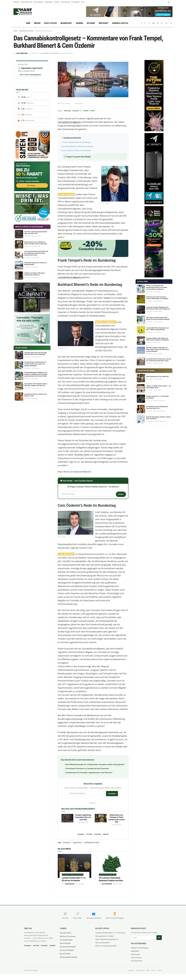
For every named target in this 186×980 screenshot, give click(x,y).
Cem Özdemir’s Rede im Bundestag (77, 151)
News (28, 23)
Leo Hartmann (107, 884)
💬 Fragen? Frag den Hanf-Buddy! (77, 157)
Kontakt (153, 970)
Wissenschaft (66, 23)
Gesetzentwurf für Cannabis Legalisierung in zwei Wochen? (89, 773)
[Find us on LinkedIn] (162, 23)
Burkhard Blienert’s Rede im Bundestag (78, 146)
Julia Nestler (22, 53)
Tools (83, 2)
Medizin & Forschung (68, 936)
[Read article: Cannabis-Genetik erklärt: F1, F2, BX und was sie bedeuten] (75, 866)
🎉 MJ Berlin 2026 (27, 2)
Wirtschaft (104, 23)
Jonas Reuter (69, 884)
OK (159, 938)
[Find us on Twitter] (149, 23)
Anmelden (112, 794)
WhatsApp (67, 111)
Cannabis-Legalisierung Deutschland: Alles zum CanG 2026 (83, 817)
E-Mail (92, 111)
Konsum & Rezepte (67, 950)
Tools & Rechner (137, 961)
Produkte (57, 2)
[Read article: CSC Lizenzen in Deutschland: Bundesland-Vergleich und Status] (112, 866)
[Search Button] (172, 23)
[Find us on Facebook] (141, 23)
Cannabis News (66, 933)
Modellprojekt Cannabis (92, 843)
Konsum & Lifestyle (120, 23)
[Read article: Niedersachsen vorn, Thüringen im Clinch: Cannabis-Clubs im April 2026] (101, 818)
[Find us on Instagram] (145, 23)
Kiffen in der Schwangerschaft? (106, 946)
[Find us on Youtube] (153, 23)
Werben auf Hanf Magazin (140, 948)
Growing (80, 23)
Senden (121, 494)
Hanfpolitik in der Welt (26, 31)
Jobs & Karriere (136, 958)
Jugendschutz (77, 843)
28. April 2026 (83, 822)
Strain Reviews (65, 2)
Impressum (131, 970)
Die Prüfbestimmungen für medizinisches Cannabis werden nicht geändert (95, 764)
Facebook (76, 111)
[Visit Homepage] (27, 12)
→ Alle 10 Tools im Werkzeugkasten (30, 75)
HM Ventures (135, 954)
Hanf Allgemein (38, 2)
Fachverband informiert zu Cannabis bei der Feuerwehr (87, 769)
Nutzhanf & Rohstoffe (68, 947)
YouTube (89, 834)
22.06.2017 (34, 53)
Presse (160, 970)
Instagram (81, 834)
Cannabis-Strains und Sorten (73, 875)
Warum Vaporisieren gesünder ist (107, 939)
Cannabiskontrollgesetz (69, 122)
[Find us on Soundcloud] (166, 23)
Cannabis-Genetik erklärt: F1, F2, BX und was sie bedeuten (111, 933)
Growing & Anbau (66, 940)
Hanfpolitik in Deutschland (43, 31)
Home (15, 31)
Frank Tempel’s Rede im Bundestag (77, 142)
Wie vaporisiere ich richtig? (105, 936)
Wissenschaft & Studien (69, 957)
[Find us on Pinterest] (158, 23)
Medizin (37, 23)
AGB (148, 970)
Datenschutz (141, 970)
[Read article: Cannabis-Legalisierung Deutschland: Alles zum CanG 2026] (67, 818)
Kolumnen (17, 2)
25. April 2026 (116, 825)
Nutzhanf (91, 23)
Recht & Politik (51, 23)
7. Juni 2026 (80, 884)
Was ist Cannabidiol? (102, 943)
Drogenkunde (49, 2)
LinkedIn (86, 111)
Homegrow (67, 843)
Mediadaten (135, 951)
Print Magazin (76, 2)
